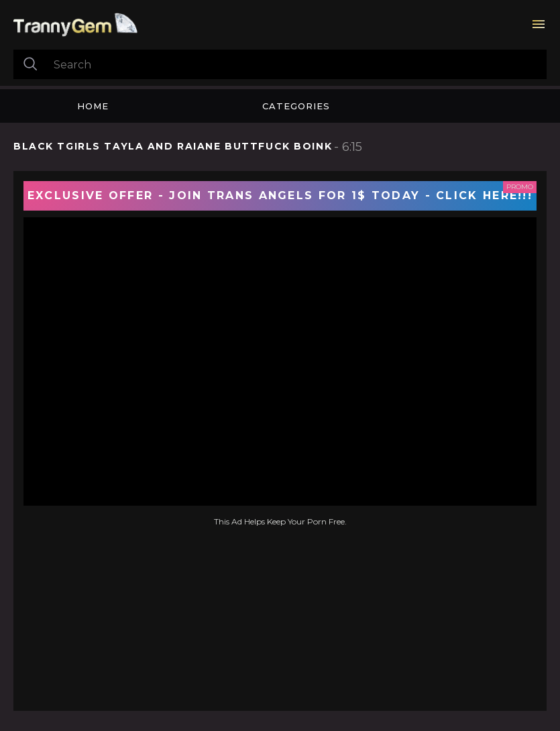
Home (93, 106)
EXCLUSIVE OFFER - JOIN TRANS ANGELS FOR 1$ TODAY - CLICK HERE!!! (280, 195)
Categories (296, 106)
